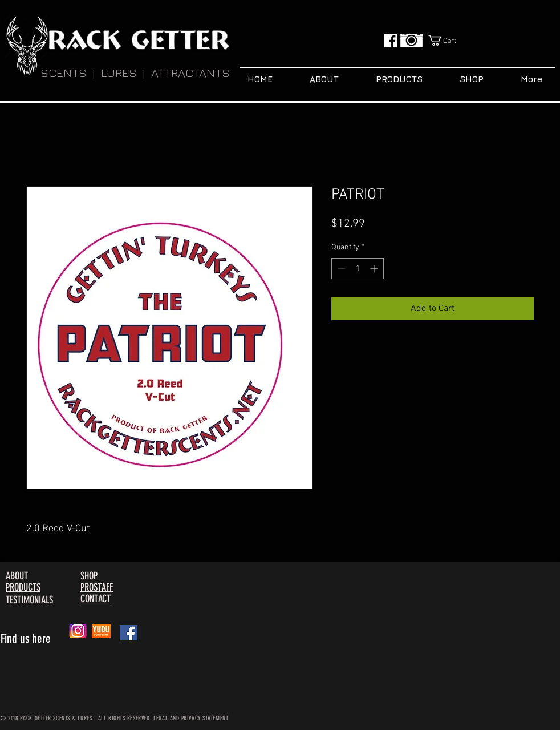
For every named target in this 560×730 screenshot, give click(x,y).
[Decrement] (340, 269)
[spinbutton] (358, 269)
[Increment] (375, 269)
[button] (449, 40)
